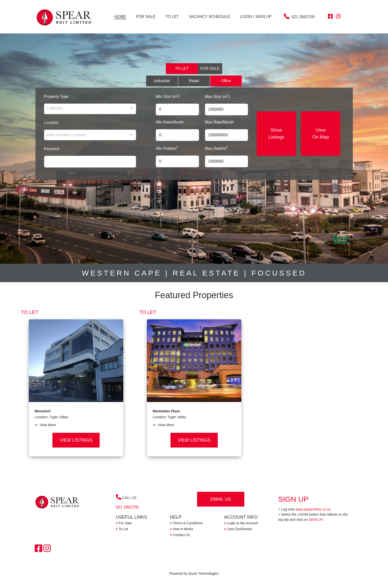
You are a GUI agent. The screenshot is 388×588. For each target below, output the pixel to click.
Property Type (56, 97)
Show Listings (276, 134)
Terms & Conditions (186, 523)
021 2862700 (303, 17)
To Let (122, 529)
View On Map (321, 134)
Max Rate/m (216, 148)
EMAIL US (221, 499)
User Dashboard (238, 529)
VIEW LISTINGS (76, 440)
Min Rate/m (167, 148)
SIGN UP (316, 520)
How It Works (182, 529)
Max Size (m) (217, 96)
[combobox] (90, 135)
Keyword (52, 149)
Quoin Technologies (204, 573)
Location (52, 123)
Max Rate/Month (219, 122)
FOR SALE (210, 69)
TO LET (182, 69)
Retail (194, 81)
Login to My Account (241, 523)
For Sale (124, 523)
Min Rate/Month (170, 122)
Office (226, 81)
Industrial (162, 81)
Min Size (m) (168, 96)
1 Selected (54, 108)
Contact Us (180, 535)
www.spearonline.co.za (313, 509)
